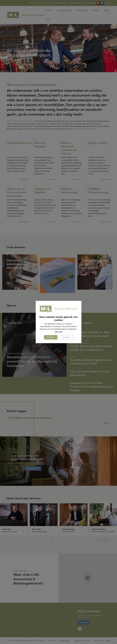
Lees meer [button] (58, 332)
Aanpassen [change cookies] (66, 337)
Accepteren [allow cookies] (51, 337)
